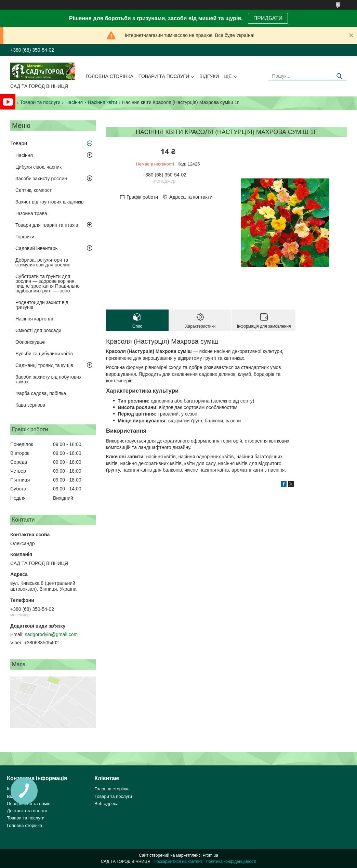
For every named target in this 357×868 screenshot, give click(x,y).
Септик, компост (34, 190)
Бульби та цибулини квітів (44, 354)
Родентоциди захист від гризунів (42, 305)
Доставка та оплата (27, 811)
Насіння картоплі (34, 319)
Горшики (25, 237)
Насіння (74, 102)
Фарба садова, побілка (41, 393)
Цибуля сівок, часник (38, 167)
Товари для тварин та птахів (47, 225)
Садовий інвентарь (37, 248)
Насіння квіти (103, 102)
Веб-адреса (107, 804)
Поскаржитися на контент (178, 862)
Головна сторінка (109, 76)
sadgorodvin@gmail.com (51, 634)
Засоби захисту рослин (41, 179)
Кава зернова (30, 405)
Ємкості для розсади (38, 330)
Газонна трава (31, 213)
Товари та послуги (164, 76)
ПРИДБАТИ (268, 18)
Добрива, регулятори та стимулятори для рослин (43, 262)
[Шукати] (339, 76)
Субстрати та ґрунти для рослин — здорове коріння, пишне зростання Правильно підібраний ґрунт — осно (48, 284)
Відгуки (209, 76)
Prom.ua (210, 855)
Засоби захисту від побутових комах (48, 379)
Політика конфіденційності (231, 862)
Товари (19, 143)
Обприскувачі (30, 342)
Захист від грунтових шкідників (50, 202)
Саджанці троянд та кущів (44, 365)
